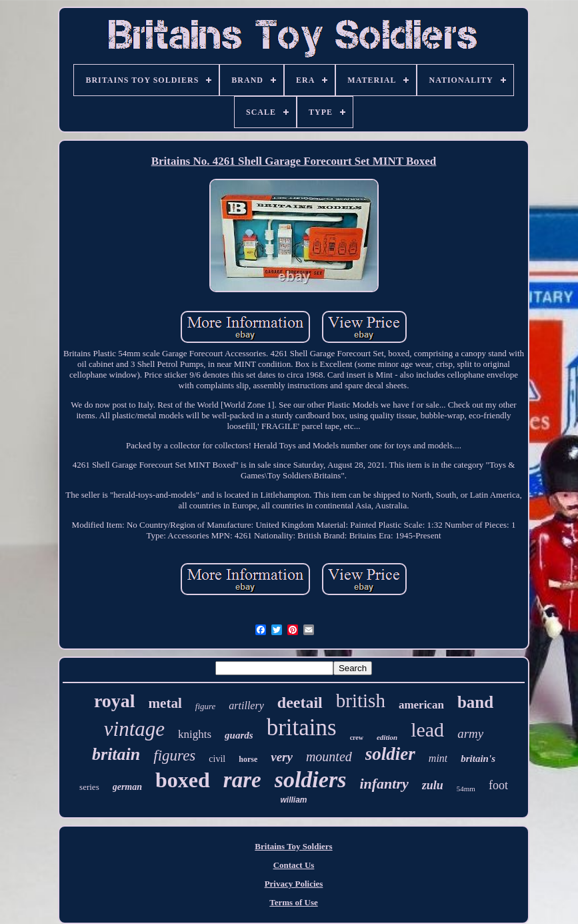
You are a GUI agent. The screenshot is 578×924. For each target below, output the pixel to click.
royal (115, 701)
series (89, 787)
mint (438, 758)
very (282, 757)
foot (498, 785)
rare (242, 780)
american (421, 705)
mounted (329, 757)
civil (217, 759)
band (475, 702)
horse (248, 759)
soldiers (311, 780)
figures (174, 756)
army (470, 734)
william (293, 800)
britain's (478, 759)
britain (116, 754)
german (127, 787)
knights (195, 734)
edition (387, 737)
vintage (134, 729)
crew (357, 738)
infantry (384, 784)
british (361, 701)
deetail (300, 703)
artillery (246, 706)
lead (427, 730)
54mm (466, 789)
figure (206, 706)
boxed (183, 780)
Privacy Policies (294, 884)
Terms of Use (293, 902)
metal (165, 703)
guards (239, 735)
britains (302, 728)
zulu (433, 785)
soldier (390, 754)
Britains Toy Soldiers (293, 846)
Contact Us (294, 865)
